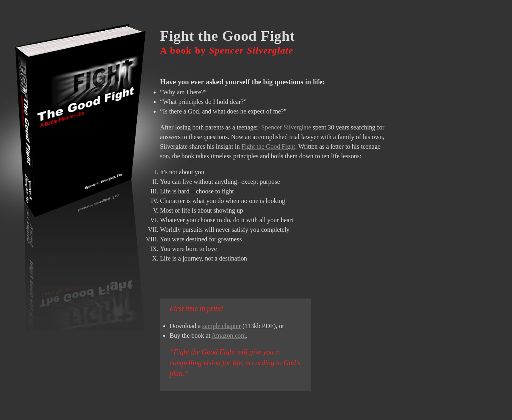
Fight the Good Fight (269, 146)
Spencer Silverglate (286, 127)
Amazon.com (229, 335)
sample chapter (222, 326)
